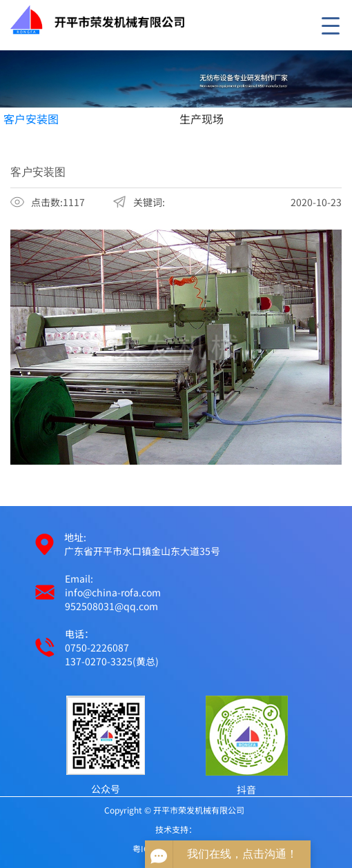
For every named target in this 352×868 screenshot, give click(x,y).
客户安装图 (31, 119)
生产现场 (202, 119)
